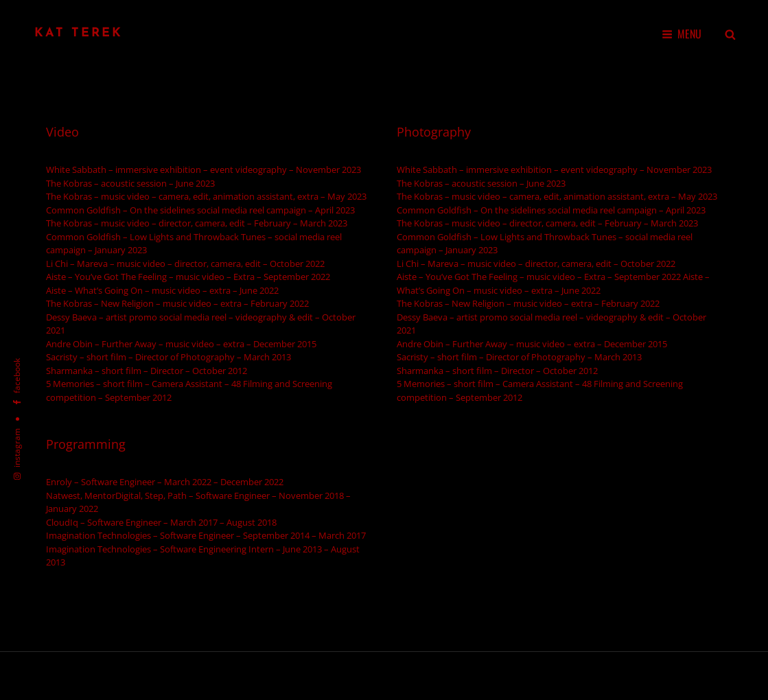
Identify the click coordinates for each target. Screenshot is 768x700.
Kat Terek (79, 33)
